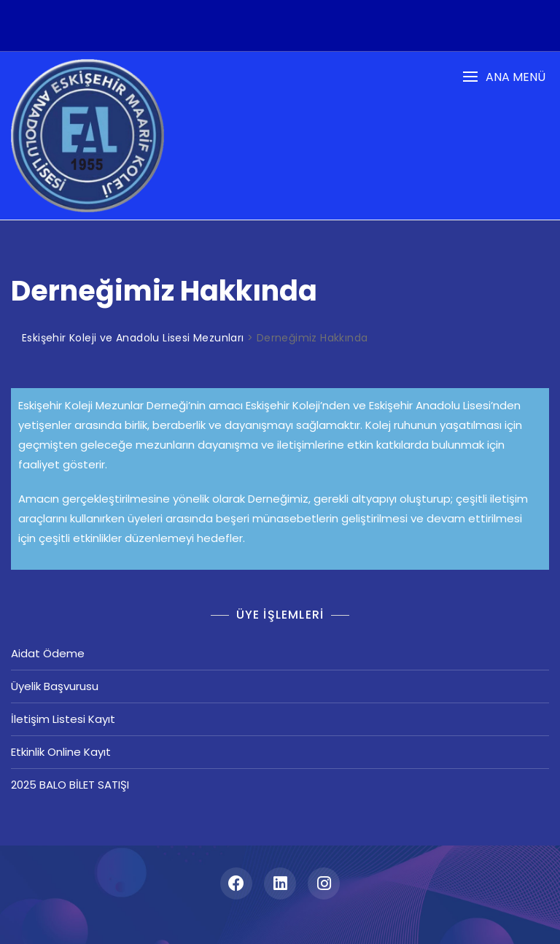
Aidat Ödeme (48, 653)
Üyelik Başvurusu (55, 686)
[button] (504, 77)
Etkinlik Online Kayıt (61, 752)
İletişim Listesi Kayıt (63, 719)
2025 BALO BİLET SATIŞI (70, 785)
